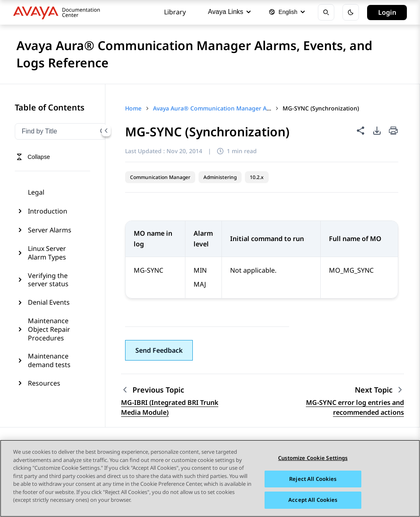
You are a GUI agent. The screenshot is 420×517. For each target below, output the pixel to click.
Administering (220, 177)
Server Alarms (50, 230)
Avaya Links (229, 12)
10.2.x (257, 177)
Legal (36, 192)
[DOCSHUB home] (59, 12)
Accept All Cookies (313, 500)
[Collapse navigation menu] (106, 131)
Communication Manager (160, 177)
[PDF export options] (377, 131)
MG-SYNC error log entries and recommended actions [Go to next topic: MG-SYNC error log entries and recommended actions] (355, 407)
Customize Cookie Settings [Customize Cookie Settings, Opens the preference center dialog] (313, 458)
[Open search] (326, 12)
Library (175, 12)
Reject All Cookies (313, 479)
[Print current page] (393, 131)
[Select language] (287, 12)
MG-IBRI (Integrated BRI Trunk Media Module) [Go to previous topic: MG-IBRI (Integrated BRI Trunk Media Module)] (170, 407)
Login (387, 12)
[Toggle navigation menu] (33, 157)
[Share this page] (361, 131)
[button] (159, 350)
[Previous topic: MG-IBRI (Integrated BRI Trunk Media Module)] (172, 390)
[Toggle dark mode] (351, 12)
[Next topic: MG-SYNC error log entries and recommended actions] (379, 390)
